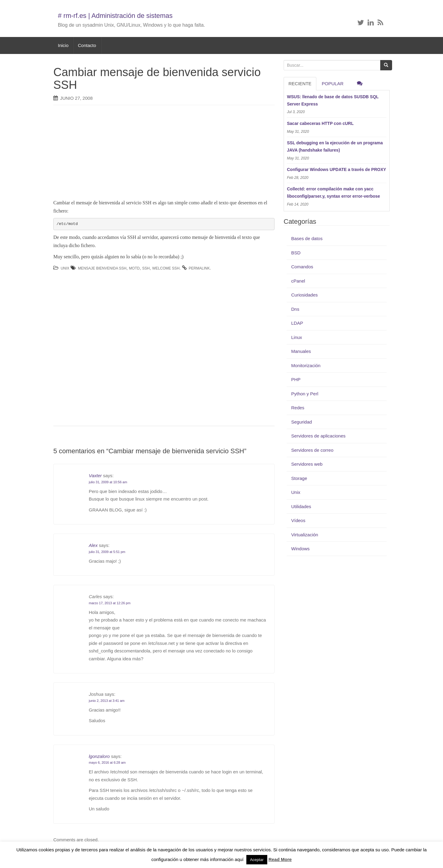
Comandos (302, 267)
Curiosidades (305, 295)
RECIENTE (300, 84)
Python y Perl (305, 394)
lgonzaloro (99, 756)
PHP (296, 379)
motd (134, 268)
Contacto (87, 45)
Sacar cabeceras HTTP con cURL (320, 123)
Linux (297, 337)
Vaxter (95, 476)
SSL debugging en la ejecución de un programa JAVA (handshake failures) (335, 146)
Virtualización (305, 535)
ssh (146, 268)
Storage (299, 478)
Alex (93, 545)
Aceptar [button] (257, 860)
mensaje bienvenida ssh (102, 268)
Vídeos (298, 520)
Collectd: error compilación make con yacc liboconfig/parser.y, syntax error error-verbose (333, 193)
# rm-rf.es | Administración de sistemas (115, 16)
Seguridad (301, 422)
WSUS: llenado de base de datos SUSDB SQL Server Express (333, 100)
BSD (296, 253)
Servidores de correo (312, 450)
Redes (298, 408)
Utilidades (301, 506)
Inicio (63, 45)
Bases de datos (307, 238)
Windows (300, 549)
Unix (65, 268)
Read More (280, 859)
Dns (295, 309)
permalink (199, 268)
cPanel (298, 281)
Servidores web (307, 464)
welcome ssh (166, 268)
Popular (333, 84)
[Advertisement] (155, 154)
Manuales (301, 351)
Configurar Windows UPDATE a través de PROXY (336, 169)
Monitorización (306, 365)
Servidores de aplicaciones (318, 436)
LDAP (297, 323)
